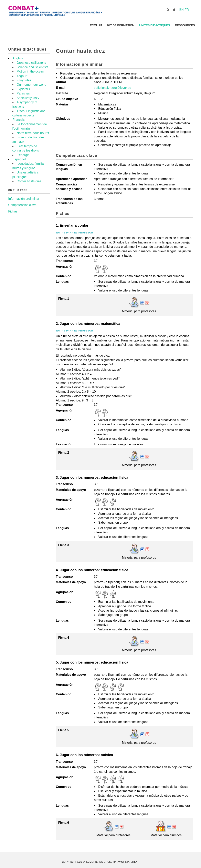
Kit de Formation (120, 25)
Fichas (13, 211)
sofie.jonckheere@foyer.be (113, 88)
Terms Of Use (103, 862)
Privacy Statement (127, 862)
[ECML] (69, 10)
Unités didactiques (154, 25)
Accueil (80, 25)
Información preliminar (24, 199)
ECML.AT (95, 25)
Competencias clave (22, 205)
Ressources (185, 25)
